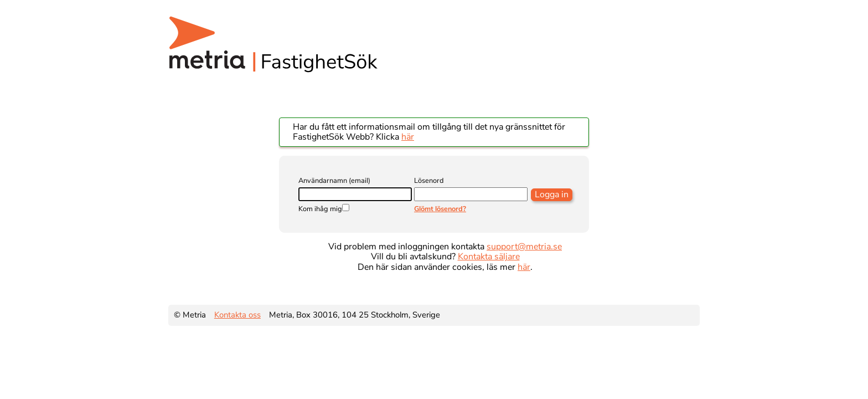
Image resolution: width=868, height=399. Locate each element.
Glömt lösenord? (440, 209)
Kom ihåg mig (320, 209)
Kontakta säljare (489, 257)
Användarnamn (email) (334, 181)
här (408, 137)
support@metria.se (524, 247)
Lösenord (429, 181)
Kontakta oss (237, 315)
